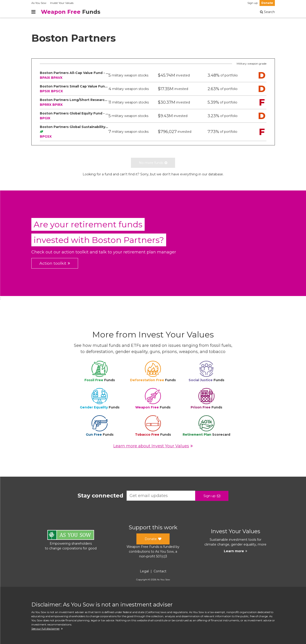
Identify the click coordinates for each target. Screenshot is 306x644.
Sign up (253, 3)
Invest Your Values (62, 3)
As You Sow (39, 3)
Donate (267, 3)
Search (267, 12)
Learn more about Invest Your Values (153, 446)
